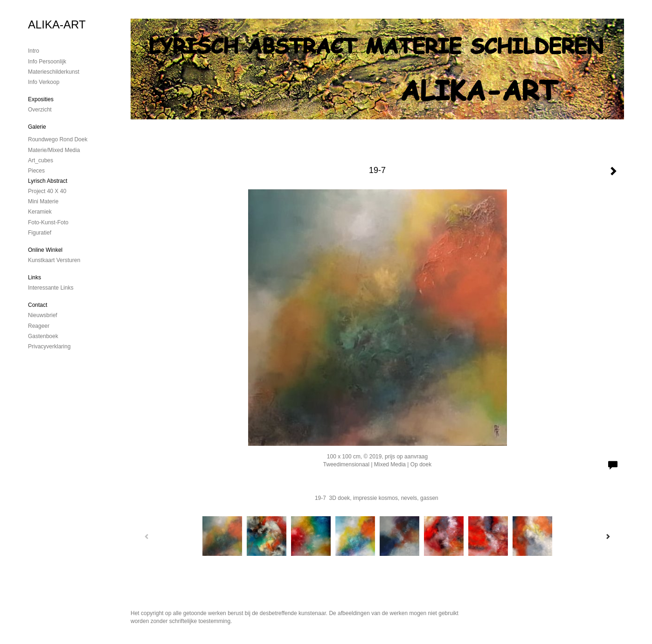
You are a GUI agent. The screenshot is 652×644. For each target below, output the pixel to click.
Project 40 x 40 (47, 191)
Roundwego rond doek (58, 139)
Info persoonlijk (47, 62)
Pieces (36, 171)
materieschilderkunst (54, 72)
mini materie (43, 201)
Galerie (37, 127)
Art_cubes (41, 160)
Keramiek (40, 212)
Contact (38, 305)
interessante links (51, 288)
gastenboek (43, 336)
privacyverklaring (49, 346)
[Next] (608, 536)
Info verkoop (44, 82)
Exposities (41, 99)
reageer (39, 326)
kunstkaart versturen (54, 260)
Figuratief (40, 233)
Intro (34, 51)
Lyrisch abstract (48, 181)
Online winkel (45, 250)
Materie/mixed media (54, 150)
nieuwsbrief (43, 315)
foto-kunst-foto (48, 222)
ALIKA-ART (57, 24)
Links (35, 277)
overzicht (40, 110)
